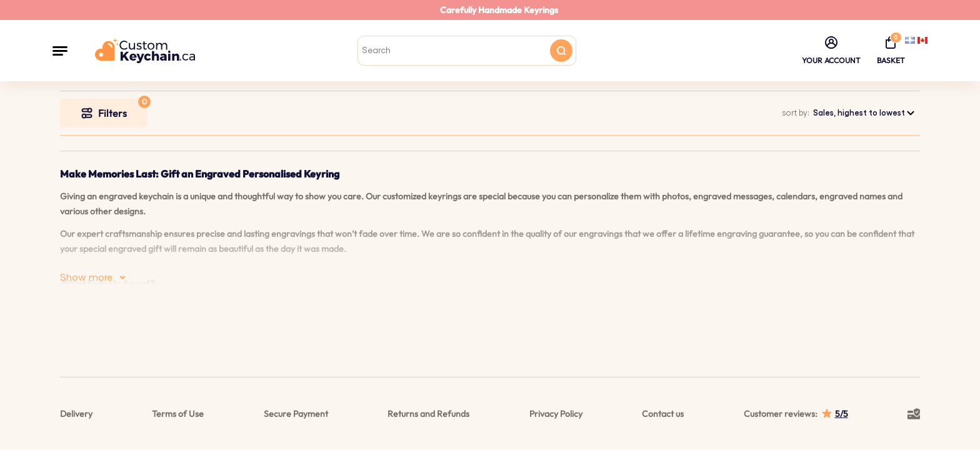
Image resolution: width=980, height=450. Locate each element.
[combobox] (865, 113)
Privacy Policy (556, 414)
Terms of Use (178, 414)
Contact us (663, 414)
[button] (60, 51)
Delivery (76, 414)
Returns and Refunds (428, 414)
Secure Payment (296, 414)
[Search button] (561, 51)
